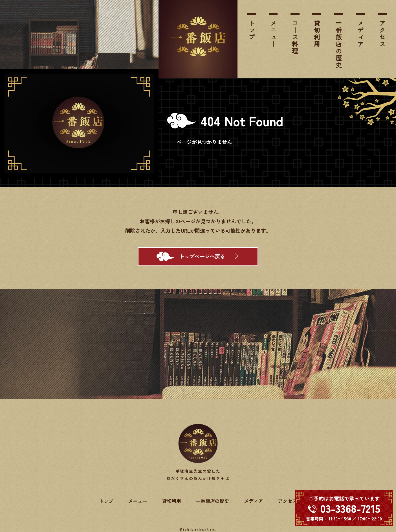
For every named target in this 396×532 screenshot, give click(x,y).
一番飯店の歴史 (339, 44)
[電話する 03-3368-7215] (344, 508)
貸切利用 (317, 34)
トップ (251, 30)
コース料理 (295, 37)
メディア (361, 34)
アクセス (382, 34)
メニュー (273, 34)
